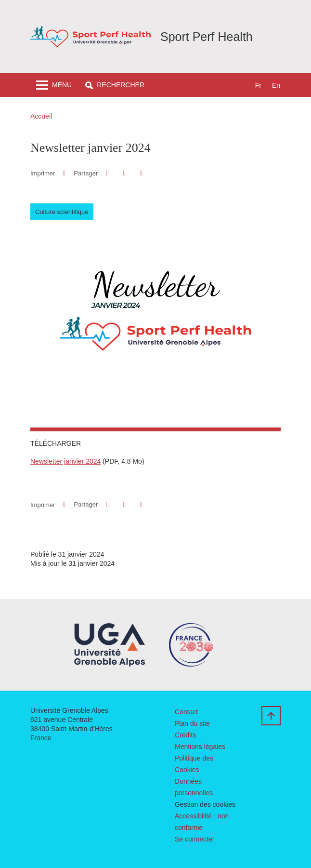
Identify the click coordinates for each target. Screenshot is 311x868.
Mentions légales (200, 747)
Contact (186, 712)
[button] (115, 85)
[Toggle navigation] (54, 85)
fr (258, 85)
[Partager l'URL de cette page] (141, 173)
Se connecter (195, 839)
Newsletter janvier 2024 (65, 461)
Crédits (185, 735)
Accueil (41, 116)
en (276, 85)
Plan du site (192, 723)
